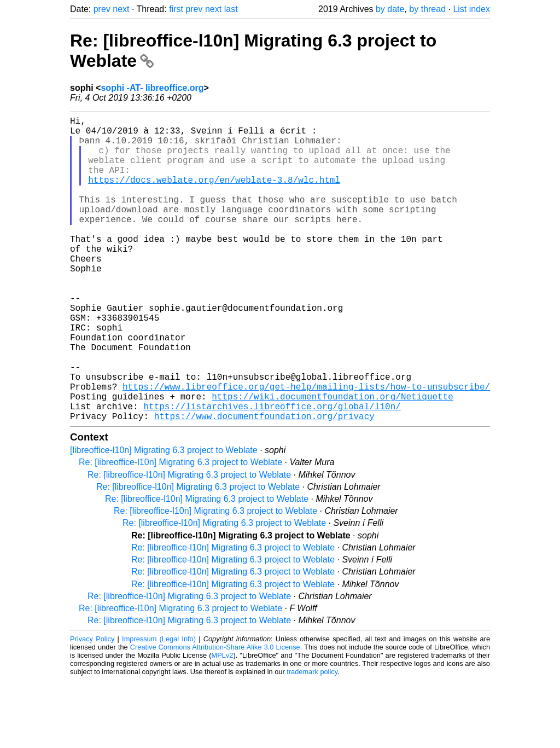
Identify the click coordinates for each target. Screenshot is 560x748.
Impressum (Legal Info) (159, 707)
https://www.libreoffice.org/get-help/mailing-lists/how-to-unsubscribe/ (306, 448)
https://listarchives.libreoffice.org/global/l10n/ (272, 472)
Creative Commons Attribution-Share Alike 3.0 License (215, 715)
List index (471, 9)
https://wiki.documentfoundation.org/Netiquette (332, 460)
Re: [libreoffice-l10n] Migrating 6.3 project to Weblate (180, 530)
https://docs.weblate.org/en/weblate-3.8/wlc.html (214, 195)
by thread (427, 9)
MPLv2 (223, 723)
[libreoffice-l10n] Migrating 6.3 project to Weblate (164, 518)
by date (390, 9)
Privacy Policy (92, 707)
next (121, 9)
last (231, 9)
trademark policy (312, 740)
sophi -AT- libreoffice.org (152, 88)
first (176, 9)
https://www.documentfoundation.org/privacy (264, 484)
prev (102, 9)
